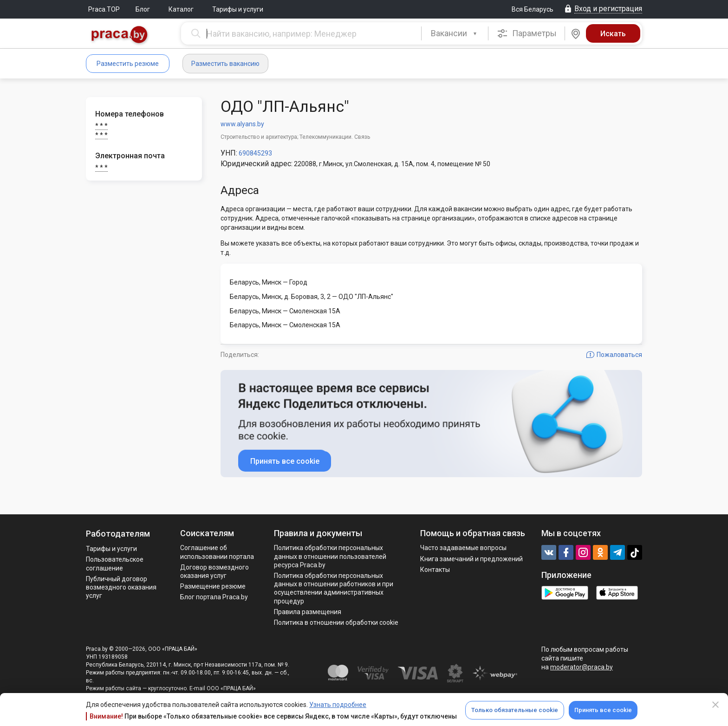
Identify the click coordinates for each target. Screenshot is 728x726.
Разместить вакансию (225, 64)
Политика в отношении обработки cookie (336, 622)
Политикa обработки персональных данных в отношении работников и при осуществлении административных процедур (334, 588)
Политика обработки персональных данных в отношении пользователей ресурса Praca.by (330, 556)
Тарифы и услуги (238, 9)
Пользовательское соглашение (115, 564)
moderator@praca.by (582, 667)
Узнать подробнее (338, 705)
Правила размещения (308, 612)
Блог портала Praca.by (214, 597)
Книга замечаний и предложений (471, 559)
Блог (143, 9)
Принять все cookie (603, 710)
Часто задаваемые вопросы (463, 548)
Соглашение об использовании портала (217, 552)
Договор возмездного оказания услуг (214, 571)
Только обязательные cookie (515, 710)
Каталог (181, 9)
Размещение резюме (213, 586)
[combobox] (455, 33)
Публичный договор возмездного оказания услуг (121, 587)
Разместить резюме (128, 64)
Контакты (435, 570)
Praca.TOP (104, 9)
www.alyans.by (242, 124)
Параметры (527, 33)
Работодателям (118, 534)
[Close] (715, 705)
